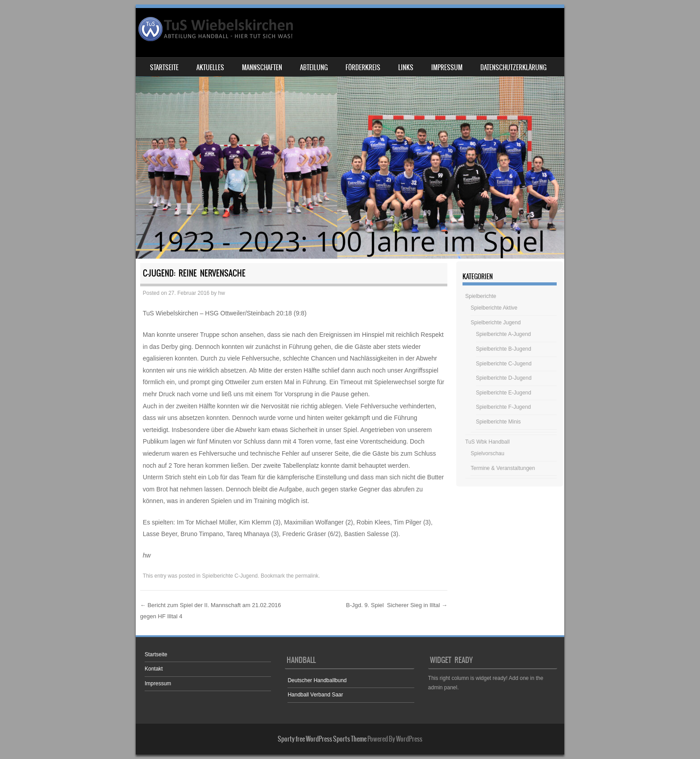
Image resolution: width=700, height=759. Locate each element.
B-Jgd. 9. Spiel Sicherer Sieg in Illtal (397, 605)
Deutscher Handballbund (317, 680)
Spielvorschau (487, 453)
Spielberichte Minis (498, 422)
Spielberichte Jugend (496, 323)
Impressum (447, 67)
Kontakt (154, 669)
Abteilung (314, 67)
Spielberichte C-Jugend (230, 576)
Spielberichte (481, 296)
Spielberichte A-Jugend (503, 334)
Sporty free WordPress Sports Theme (322, 739)
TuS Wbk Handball (487, 442)
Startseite (164, 67)
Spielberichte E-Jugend (504, 393)
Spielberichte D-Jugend (504, 378)
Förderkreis (363, 67)
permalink (307, 576)
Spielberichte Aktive (494, 308)
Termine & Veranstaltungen (503, 468)
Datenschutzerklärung (513, 67)
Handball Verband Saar (315, 695)
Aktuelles (210, 67)
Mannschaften (262, 67)
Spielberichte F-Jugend (503, 407)
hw (222, 293)
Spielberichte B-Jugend (504, 349)
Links (406, 67)
